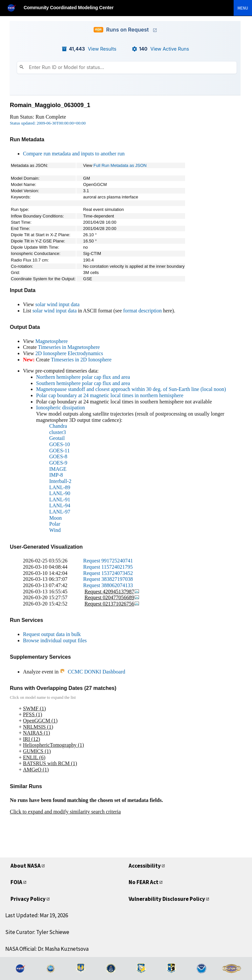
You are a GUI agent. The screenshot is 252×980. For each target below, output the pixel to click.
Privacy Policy (28, 899)
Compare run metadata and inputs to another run (74, 154)
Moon (55, 518)
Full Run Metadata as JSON (120, 165)
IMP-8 (56, 475)
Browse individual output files (55, 640)
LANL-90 (60, 493)
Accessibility (145, 866)
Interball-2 (60, 481)
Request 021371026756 (112, 604)
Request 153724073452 (108, 573)
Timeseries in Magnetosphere (69, 347)
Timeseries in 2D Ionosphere (81, 360)
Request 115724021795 (108, 567)
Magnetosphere (52, 341)
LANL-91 (60, 500)
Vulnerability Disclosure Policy (167, 899)
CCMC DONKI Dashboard (92, 672)
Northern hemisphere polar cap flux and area (83, 377)
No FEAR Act (144, 882)
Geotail (57, 438)
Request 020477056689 (112, 597)
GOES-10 (60, 444)
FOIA (16, 882)
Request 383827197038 (108, 579)
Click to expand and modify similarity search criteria (65, 812)
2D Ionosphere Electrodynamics (69, 353)
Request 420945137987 (112, 592)
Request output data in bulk (52, 634)
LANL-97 (60, 512)
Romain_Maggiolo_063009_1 (50, 105)
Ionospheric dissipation (61, 408)
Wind (55, 530)
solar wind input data (58, 304)
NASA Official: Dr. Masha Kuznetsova (47, 949)
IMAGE (58, 469)
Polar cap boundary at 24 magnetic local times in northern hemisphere (110, 395)
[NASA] (14, 8)
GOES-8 (58, 456)
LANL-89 (60, 487)
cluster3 (58, 432)
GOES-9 (58, 463)
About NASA (26, 866)
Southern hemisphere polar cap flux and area (83, 383)
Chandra (58, 426)
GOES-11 (60, 451)
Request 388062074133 (108, 585)
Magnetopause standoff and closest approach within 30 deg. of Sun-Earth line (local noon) (131, 389)
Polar (55, 524)
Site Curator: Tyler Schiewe (37, 932)
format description (142, 311)
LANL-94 (60, 505)
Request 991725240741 (108, 561)
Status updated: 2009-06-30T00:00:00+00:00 (48, 123)
